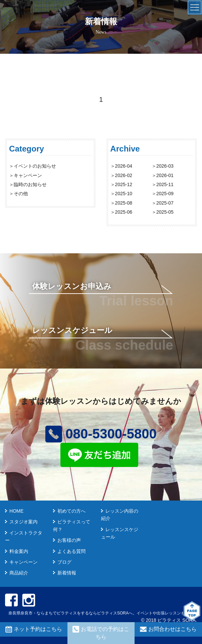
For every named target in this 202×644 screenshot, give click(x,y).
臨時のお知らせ (30, 184)
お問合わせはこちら (168, 629)
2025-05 (165, 212)
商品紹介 (19, 573)
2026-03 (165, 166)
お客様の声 (69, 540)
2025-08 (124, 203)
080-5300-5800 (101, 434)
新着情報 (67, 573)
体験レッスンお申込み (72, 286)
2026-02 (124, 175)
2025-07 (165, 203)
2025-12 (124, 184)
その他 (21, 194)
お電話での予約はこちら (101, 633)
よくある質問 (71, 551)
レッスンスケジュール (72, 330)
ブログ (64, 562)
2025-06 (124, 212)
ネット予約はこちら (34, 629)
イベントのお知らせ (35, 166)
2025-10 (124, 194)
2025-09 (165, 194)
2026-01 (165, 175)
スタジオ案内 (23, 522)
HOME (16, 511)
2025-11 (165, 184)
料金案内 (19, 551)
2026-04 (124, 166)
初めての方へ (71, 511)
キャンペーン (28, 175)
